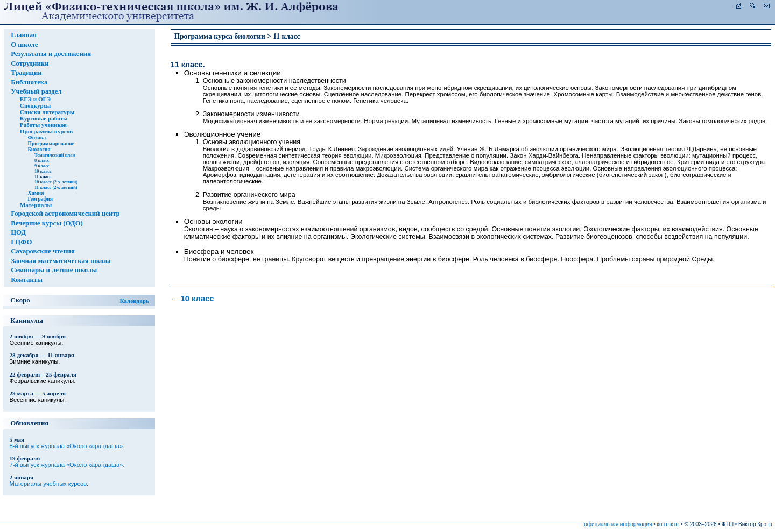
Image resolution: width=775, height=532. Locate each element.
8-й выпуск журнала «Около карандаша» (66, 446)
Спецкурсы (35, 105)
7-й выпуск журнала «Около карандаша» (66, 465)
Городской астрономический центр (65, 214)
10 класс (43, 171)
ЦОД (18, 232)
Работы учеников (43, 125)
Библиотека (29, 82)
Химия (36, 193)
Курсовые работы (44, 118)
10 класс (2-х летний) (56, 182)
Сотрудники (30, 63)
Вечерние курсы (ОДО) (47, 223)
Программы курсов (46, 131)
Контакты (27, 280)
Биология (39, 149)
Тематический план (55, 155)
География (40, 199)
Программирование (51, 143)
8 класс (42, 160)
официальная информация (618, 524)
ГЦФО (21, 242)
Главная (24, 35)
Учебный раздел (36, 91)
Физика (37, 137)
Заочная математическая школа (61, 261)
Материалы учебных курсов (48, 484)
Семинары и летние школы (54, 270)
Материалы (36, 205)
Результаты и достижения (51, 54)
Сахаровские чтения (43, 251)
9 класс (42, 166)
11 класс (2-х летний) (56, 187)
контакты (668, 524)
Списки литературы (47, 112)
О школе (24, 45)
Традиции (26, 73)
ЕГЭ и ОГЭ (35, 99)
